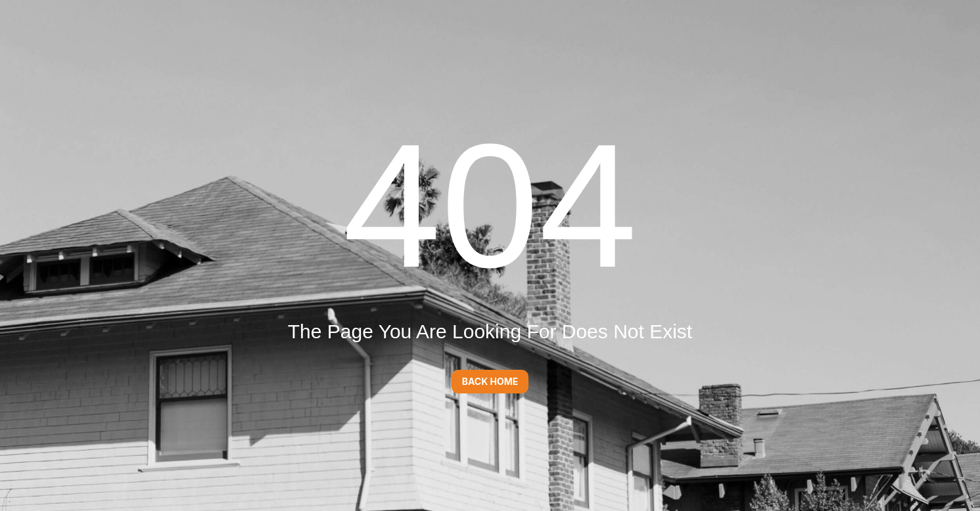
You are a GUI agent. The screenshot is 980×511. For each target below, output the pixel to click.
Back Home (490, 381)
